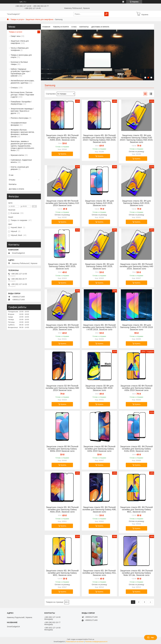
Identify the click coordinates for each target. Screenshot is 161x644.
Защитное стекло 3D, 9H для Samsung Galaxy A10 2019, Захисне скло (99, 203)
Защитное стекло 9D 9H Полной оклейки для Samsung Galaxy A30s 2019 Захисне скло (136, 388)
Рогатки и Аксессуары (20, 118)
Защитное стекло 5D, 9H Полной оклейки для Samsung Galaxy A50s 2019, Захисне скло (62, 510)
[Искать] (106, 14)
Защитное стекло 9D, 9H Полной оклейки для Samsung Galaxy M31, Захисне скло (62, 573)
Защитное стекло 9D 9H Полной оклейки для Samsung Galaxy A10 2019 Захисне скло (62, 203)
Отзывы (12, 180)
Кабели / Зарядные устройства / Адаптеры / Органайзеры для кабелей (21, 72)
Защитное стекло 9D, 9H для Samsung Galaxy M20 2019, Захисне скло (62, 266)
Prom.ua (91, 639)
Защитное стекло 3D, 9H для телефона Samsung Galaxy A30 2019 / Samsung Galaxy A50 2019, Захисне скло (136, 139)
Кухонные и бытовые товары (19, 63)
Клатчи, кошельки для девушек (20, 168)
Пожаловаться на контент (75, 642)
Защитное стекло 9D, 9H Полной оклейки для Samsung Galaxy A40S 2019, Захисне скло (62, 138)
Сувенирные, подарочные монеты (21, 161)
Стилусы (14, 88)
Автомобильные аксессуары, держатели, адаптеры (23, 82)
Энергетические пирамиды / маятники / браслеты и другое (22, 111)
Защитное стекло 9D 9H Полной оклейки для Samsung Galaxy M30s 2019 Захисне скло (62, 449)
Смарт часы (16, 36)
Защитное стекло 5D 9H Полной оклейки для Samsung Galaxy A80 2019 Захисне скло (62, 388)
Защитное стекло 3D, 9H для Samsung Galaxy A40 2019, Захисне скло (99, 266)
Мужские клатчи (17, 155)
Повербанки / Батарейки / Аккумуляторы (21, 103)
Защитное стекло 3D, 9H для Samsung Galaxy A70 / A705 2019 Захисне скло (136, 327)
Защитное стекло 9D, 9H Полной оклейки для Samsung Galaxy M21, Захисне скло (136, 510)
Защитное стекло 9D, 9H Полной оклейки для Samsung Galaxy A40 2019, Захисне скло (136, 266)
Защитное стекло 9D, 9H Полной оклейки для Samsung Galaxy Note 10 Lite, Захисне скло (136, 573)
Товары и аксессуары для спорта (21, 56)
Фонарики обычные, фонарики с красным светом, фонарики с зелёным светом (23, 133)
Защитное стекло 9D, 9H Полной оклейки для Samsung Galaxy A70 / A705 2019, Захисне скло (99, 327)
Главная (46, 27)
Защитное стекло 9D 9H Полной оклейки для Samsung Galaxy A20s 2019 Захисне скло (99, 449)
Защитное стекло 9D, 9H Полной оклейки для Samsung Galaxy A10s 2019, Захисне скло (136, 449)
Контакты (84, 27)
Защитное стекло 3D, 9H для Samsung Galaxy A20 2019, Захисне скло (136, 203)
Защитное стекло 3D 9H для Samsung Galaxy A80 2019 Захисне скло (99, 388)
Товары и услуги (17, 19)
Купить (64, 154)
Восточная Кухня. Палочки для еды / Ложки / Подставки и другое (22, 95)
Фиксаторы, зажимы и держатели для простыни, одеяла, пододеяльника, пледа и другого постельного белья (22, 146)
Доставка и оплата (100, 27)
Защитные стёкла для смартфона (39, 19)
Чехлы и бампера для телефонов (20, 49)
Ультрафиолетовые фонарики (19, 124)
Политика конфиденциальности (96, 642)
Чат (151, 637)
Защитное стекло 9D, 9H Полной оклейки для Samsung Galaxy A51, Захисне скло (99, 573)
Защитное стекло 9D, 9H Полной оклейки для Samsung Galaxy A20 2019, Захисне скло (62, 327)
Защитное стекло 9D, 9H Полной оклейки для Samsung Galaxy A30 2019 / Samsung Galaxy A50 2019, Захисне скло (99, 139)
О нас (74, 27)
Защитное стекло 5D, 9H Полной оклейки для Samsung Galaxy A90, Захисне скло (99, 510)
